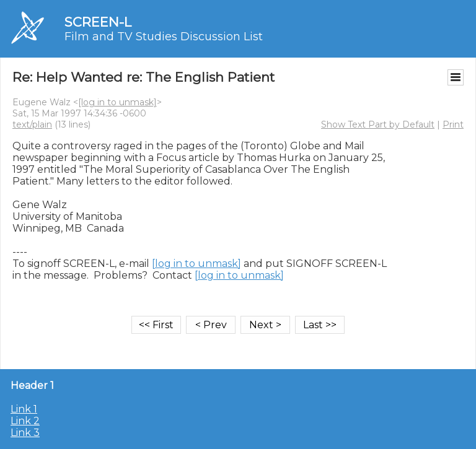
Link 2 (25, 421)
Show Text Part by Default (378, 124)
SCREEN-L (98, 22)
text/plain (32, 124)
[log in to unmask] (117, 102)
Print (453, 124)
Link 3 (25, 433)
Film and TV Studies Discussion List (164, 37)
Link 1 (24, 409)
